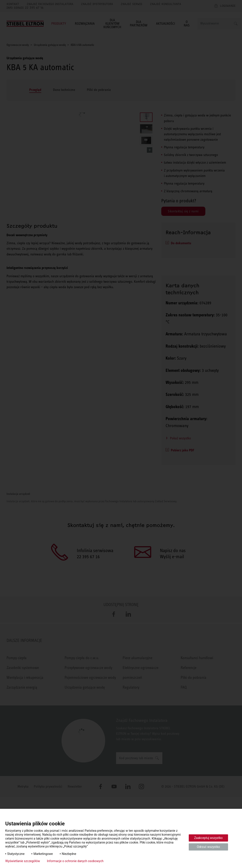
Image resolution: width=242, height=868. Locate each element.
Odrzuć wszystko (208, 847)
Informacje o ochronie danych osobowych (75, 861)
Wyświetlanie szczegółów (23, 861)
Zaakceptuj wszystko (209, 838)
